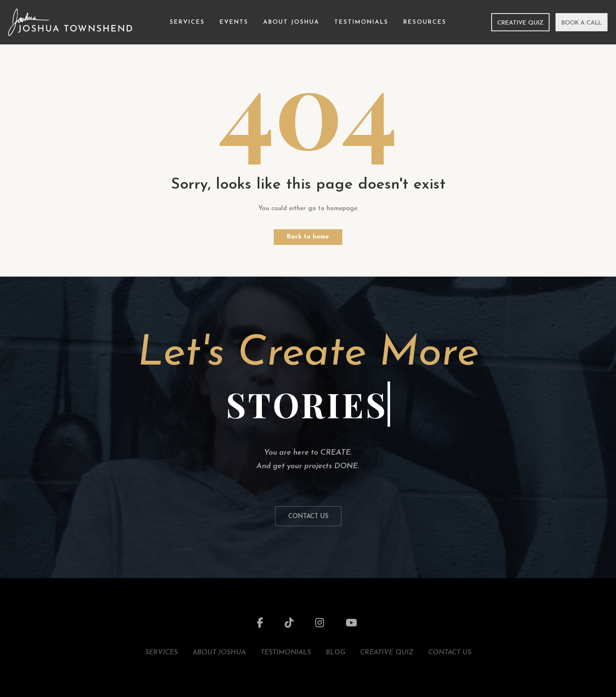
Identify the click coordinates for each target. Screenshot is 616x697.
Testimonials (361, 22)
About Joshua (291, 22)
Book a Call (582, 23)
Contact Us (308, 517)
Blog (335, 653)
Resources (425, 22)
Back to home (308, 237)
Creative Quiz (520, 23)
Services (187, 22)
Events (234, 22)
